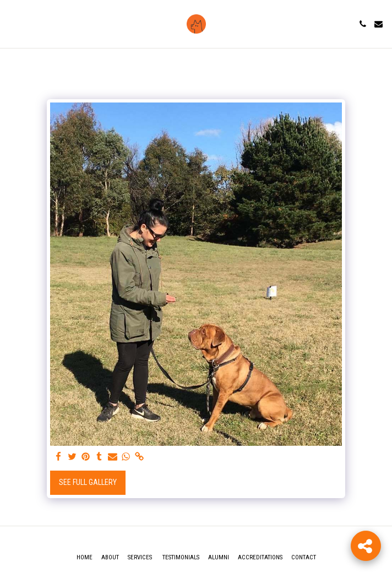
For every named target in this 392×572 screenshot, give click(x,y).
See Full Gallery (88, 482)
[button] (12, 24)
